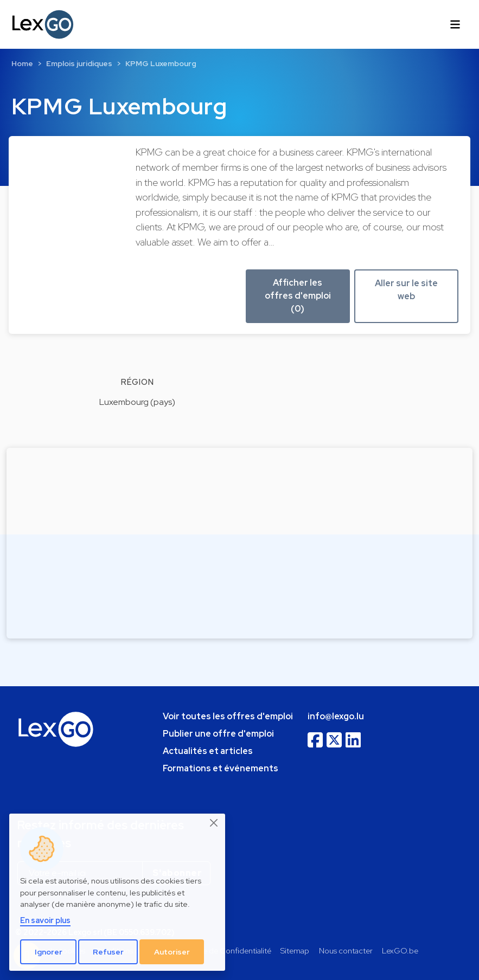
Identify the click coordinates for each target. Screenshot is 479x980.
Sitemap (295, 950)
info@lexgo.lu (336, 716)
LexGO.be (400, 950)
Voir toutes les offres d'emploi (228, 716)
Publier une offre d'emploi (218, 734)
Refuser (108, 952)
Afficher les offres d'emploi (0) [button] (298, 296)
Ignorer (49, 952)
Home (22, 63)
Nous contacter (346, 950)
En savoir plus (45, 920)
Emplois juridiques (79, 63)
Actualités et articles (208, 751)
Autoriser (172, 952)
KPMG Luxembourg (161, 63)
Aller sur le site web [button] (406, 290)
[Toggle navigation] (455, 24)
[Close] (214, 823)
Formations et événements (221, 768)
